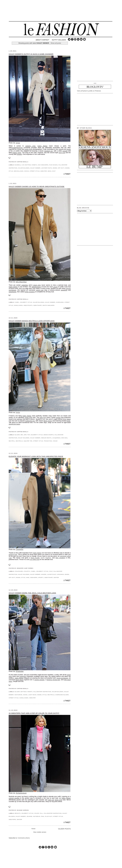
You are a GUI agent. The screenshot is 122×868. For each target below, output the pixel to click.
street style (28, 149)
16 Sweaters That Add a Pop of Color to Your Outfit (34, 713)
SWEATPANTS (28, 305)
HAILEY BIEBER (35, 168)
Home (33, 829)
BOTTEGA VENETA (31, 165)
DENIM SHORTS (49, 435)
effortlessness (36, 287)
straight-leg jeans (14, 424)
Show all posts (56, 43)
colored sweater (14, 798)
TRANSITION (48, 441)
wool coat (62, 153)
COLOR (37, 813)
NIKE (28, 577)
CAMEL (17, 302)
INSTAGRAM (18, 695)
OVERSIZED (60, 302)
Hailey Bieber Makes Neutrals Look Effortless (32, 321)
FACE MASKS (53, 165)
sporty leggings (46, 558)
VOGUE (55, 441)
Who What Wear (21, 282)
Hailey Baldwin (24, 438)
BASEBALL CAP (20, 165)
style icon (43, 417)
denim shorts (48, 421)
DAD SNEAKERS (43, 165)
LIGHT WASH (32, 695)
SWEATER (44, 171)
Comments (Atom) (24, 838)
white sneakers (30, 292)
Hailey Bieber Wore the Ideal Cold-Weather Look (32, 593)
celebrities (25, 285)
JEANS (25, 695)
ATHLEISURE (19, 571)
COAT (51, 571)
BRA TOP (27, 435)
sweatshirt (64, 290)
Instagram (23, 676)
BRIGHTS (18, 813)
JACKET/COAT (52, 574)
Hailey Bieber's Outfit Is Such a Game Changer (31, 54)
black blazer (20, 680)
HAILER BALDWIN (24, 168)
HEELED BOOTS (46, 438)
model (14, 148)
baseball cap (48, 151)
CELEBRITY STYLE (26, 302)
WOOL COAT (52, 171)
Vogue (18, 143)
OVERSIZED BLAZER (62, 695)
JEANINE (29, 816)
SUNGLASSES (18, 305)
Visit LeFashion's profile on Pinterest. (89, 91)
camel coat (40, 290)
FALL (41, 813)
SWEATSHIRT (38, 305)
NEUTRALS (19, 441)
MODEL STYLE (21, 577)
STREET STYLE (35, 171)
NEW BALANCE (19, 171)
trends (69, 149)
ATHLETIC (27, 571)
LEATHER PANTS (47, 168)
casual (55, 287)
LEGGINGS (61, 574)
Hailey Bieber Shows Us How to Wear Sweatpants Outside (37, 187)
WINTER (56, 577)
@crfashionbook (21, 793)
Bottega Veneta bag (53, 680)
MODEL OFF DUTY (59, 168)
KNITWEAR (37, 816)
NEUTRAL (12, 441)
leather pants (17, 153)
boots (68, 421)
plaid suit (51, 800)
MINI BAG (64, 438)
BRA (22, 435)
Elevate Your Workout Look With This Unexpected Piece (36, 456)
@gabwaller (20, 671)
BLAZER (17, 435)
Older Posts (64, 829)
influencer (19, 148)
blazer (69, 419)
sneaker (19, 154)
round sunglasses (62, 678)
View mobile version (40, 832)
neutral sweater (39, 680)
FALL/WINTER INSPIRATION (42, 692)
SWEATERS (12, 819)
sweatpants (12, 292)
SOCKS (27, 171)
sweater (65, 151)
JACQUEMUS (56, 438)
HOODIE (44, 574)
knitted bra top (30, 421)
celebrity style (30, 146)
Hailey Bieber (42, 146)
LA (44, 419)
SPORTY (41, 577)
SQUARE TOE (28, 441)
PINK (42, 816)
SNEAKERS (34, 577)
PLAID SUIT (49, 816)
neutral (58, 417)
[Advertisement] (61, 13)
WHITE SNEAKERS (49, 305)
